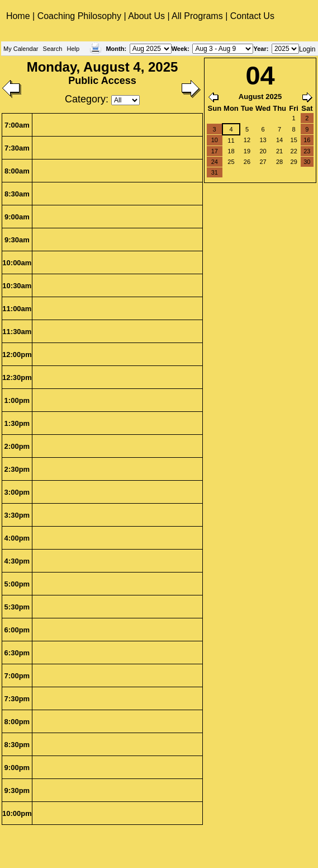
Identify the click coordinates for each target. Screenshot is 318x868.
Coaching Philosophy (79, 16)
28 (279, 162)
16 (307, 140)
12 (247, 140)
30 (307, 162)
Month (115, 49)
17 (215, 151)
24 (215, 162)
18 (231, 151)
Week (180, 49)
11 (231, 140)
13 (263, 140)
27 (263, 162)
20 (263, 151)
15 (294, 140)
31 (215, 172)
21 (279, 151)
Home (19, 16)
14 (279, 140)
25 (231, 162)
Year (260, 49)
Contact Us (252, 16)
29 (294, 162)
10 (215, 140)
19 (247, 151)
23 (307, 151)
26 (247, 162)
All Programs (197, 16)
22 (294, 151)
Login (307, 49)
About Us (146, 16)
